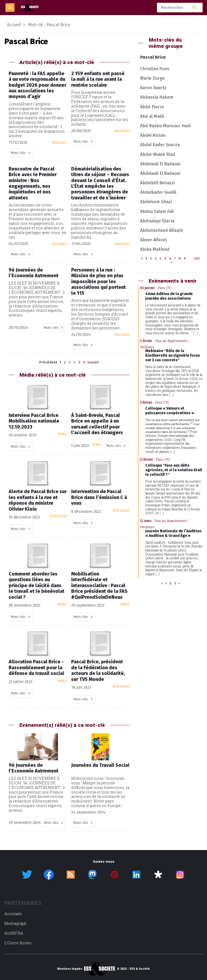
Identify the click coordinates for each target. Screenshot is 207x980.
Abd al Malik (152, 116)
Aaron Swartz (153, 88)
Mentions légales (70, 969)
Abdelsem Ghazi (156, 202)
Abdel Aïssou (153, 135)
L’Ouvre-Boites (18, 943)
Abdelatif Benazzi (158, 183)
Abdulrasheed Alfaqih (162, 230)
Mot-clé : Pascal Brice (49, 25)
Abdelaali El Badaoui (160, 164)
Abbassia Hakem (157, 97)
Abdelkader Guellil (158, 192)
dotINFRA (14, 933)
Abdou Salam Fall (157, 211)
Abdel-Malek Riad (158, 154)
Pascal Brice (153, 57)
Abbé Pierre (152, 107)
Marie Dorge (152, 78)
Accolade (13, 914)
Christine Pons (155, 69)
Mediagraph (15, 923)
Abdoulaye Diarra (157, 221)
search (194, 7)
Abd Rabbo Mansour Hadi (165, 126)
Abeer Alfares (154, 240)
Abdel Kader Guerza (160, 145)
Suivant (93, 362)
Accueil (14, 25)
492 (197, 258)
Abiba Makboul (155, 249)
